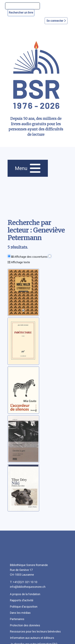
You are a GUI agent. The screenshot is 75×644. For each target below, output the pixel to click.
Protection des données (25, 625)
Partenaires (17, 619)
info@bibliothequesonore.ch (28, 587)
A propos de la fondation (25, 594)
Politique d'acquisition (24, 607)
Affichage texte (19, 262)
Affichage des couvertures (29, 257)
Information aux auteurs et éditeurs (32, 638)
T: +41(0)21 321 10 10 (24, 582)
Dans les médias (20, 613)
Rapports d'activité (22, 600)
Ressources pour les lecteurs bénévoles (35, 631)
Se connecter (56, 21)
